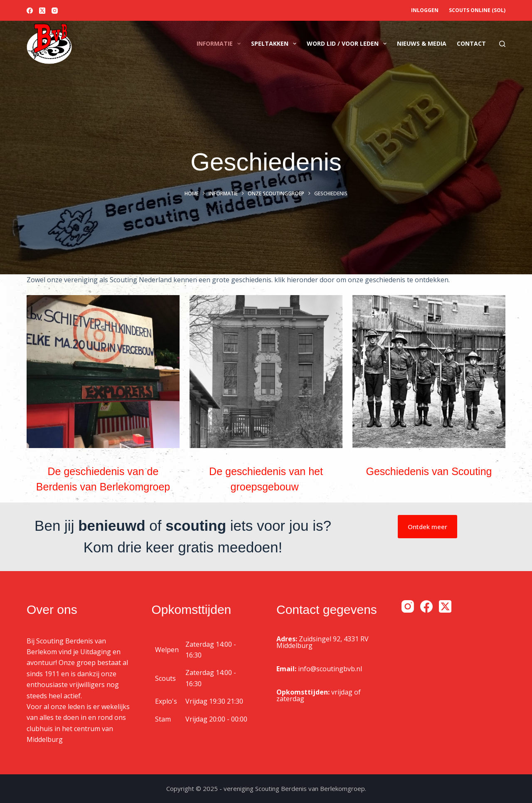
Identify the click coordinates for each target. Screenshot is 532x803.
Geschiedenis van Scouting (429, 471)
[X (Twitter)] (42, 11)
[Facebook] (30, 11)
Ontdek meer (427, 527)
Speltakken (275, 44)
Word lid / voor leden (348, 44)
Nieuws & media (422, 43)
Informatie (220, 44)
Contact (471, 43)
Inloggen (425, 10)
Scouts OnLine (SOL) (477, 10)
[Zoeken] (502, 44)
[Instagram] (55, 11)
